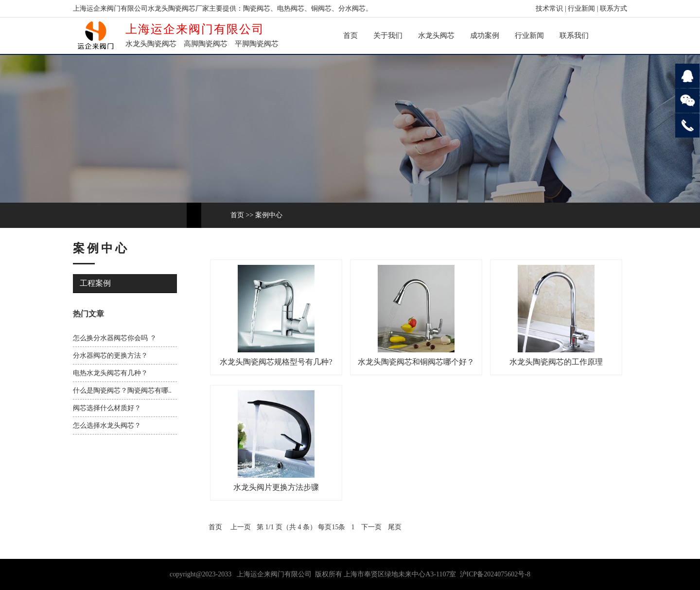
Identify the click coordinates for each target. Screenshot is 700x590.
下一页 (371, 527)
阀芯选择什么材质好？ (107, 408)
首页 (350, 35)
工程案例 (95, 283)
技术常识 (549, 9)
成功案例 (485, 35)
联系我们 (574, 35)
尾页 (395, 527)
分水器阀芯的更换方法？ (110, 356)
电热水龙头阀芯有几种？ (110, 373)
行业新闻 (581, 9)
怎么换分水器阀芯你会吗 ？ (115, 338)
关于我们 (388, 35)
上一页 (241, 527)
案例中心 (269, 215)
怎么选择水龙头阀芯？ (107, 425)
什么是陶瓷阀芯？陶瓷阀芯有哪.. (122, 390)
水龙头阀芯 (436, 35)
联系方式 (613, 9)
